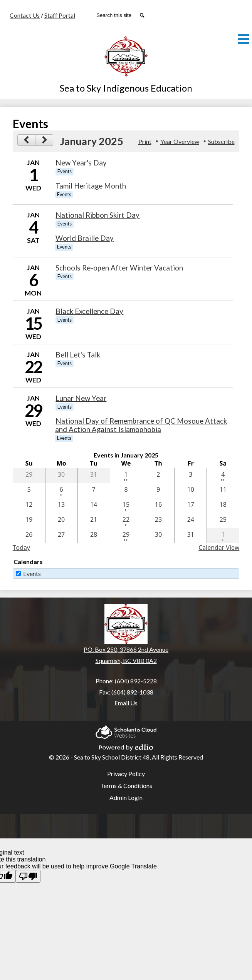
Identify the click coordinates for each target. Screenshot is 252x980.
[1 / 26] (29, 536)
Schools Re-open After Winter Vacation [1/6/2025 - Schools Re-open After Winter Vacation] (119, 268)
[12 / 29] (29, 476)
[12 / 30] (61, 476)
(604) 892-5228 (136, 681)
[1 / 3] (191, 476)
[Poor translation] (28, 876)
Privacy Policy (126, 774)
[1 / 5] (29, 491)
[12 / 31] (94, 476)
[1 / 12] (29, 506)
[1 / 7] (94, 491)
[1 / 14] (94, 506)
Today (21, 548)
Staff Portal (60, 15)
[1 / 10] (191, 491)
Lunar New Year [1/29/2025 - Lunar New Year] (81, 398)
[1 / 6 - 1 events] (61, 491)
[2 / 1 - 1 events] (223, 536)
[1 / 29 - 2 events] (126, 536)
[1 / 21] (94, 521)
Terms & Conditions (126, 786)
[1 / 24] (191, 521)
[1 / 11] (223, 491)
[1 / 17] (191, 506)
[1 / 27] (61, 536)
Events (32, 573)
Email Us (126, 703)
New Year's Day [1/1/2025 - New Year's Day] (81, 163)
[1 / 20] (61, 521)
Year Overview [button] (180, 141)
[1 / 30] (158, 536)
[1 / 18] (223, 506)
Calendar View (219, 548)
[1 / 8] (126, 491)
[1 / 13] (61, 506)
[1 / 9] (158, 491)
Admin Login (126, 797)
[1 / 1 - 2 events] (126, 476)
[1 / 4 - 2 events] (223, 476)
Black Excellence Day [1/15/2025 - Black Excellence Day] (89, 311)
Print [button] (145, 141)
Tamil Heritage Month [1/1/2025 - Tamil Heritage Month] (91, 186)
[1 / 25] (223, 521)
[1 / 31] (191, 536)
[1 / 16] (158, 506)
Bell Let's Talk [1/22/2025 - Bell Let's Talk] (78, 355)
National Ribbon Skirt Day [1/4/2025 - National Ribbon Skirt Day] (97, 215)
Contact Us (25, 15)
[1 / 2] (158, 476)
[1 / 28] (94, 536)
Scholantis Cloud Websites (126, 731)
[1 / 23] (158, 521)
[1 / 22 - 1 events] (126, 521)
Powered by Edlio (126, 746)
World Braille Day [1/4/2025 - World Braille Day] (85, 238)
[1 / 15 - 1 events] (126, 506)
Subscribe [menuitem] (221, 141)
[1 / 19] (29, 521)
